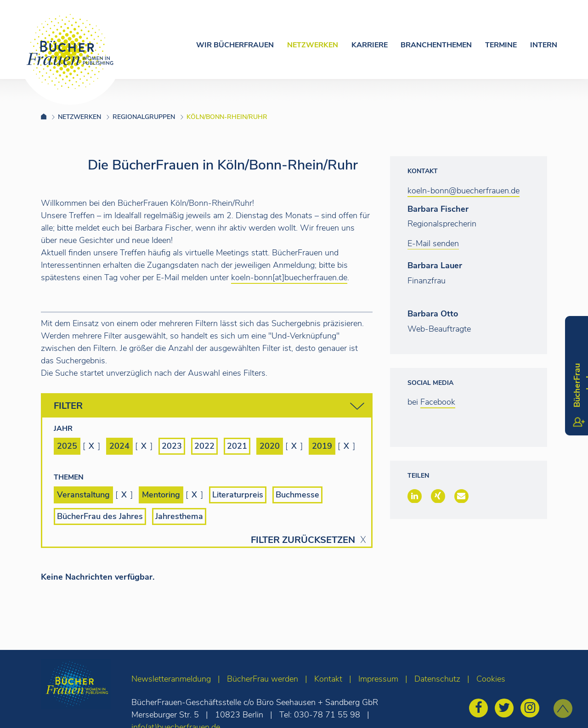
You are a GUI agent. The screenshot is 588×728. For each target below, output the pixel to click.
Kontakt (328, 679)
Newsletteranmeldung (171, 679)
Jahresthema (179, 516)
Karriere (370, 45)
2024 (119, 446)
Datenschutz (437, 679)
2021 (237, 446)
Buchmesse (297, 495)
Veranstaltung (83, 495)
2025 (67, 446)
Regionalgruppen (144, 117)
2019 (322, 446)
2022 (204, 446)
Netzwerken (313, 45)
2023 (172, 446)
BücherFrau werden (263, 679)
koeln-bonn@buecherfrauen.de (464, 191)
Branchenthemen (436, 45)
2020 (270, 446)
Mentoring (161, 495)
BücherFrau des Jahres (100, 516)
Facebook (438, 402)
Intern (544, 45)
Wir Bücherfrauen (235, 45)
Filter (209, 406)
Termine (501, 45)
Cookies (491, 679)
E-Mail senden (433, 243)
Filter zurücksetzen (303, 540)
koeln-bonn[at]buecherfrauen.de (289, 277)
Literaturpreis (238, 495)
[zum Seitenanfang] (563, 708)
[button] (415, 496)
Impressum (378, 679)
